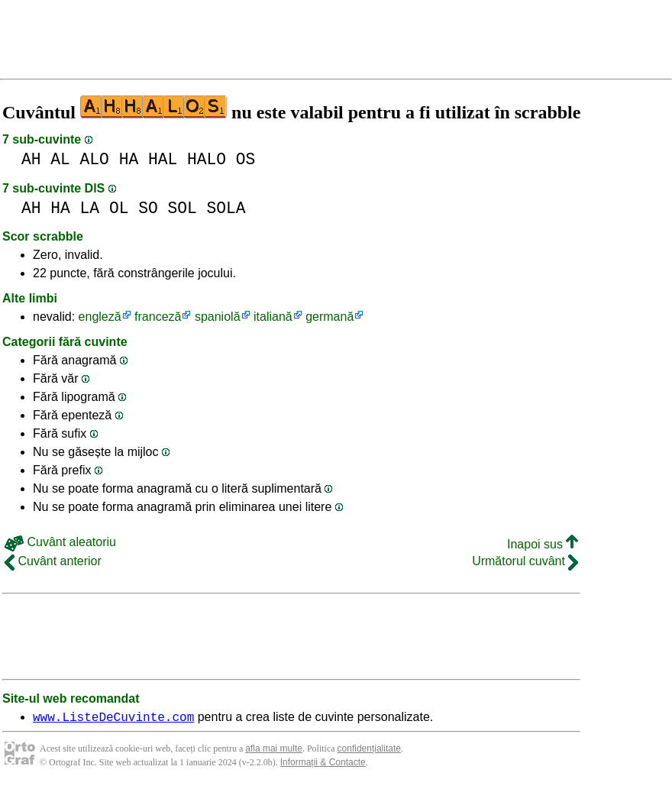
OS (246, 159)
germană (330, 317)
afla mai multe (274, 751)
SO (148, 208)
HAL (163, 159)
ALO (95, 159)
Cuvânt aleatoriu (60, 542)
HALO (207, 159)
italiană (273, 317)
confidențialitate (369, 751)
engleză (100, 317)
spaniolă (218, 317)
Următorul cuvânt (525, 561)
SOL (182, 208)
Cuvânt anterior (53, 561)
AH (31, 159)
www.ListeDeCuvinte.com (113, 719)
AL (60, 159)
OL (119, 208)
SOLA (226, 208)
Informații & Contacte (323, 765)
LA (90, 208)
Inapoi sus (543, 544)
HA (129, 159)
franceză (158, 317)
